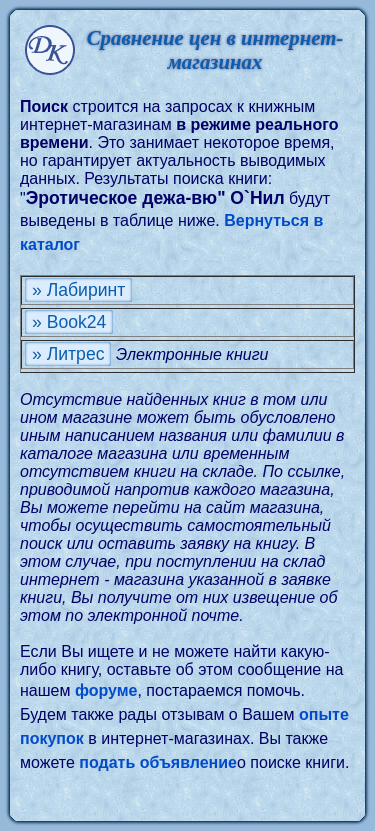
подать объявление (158, 762)
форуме (106, 690)
